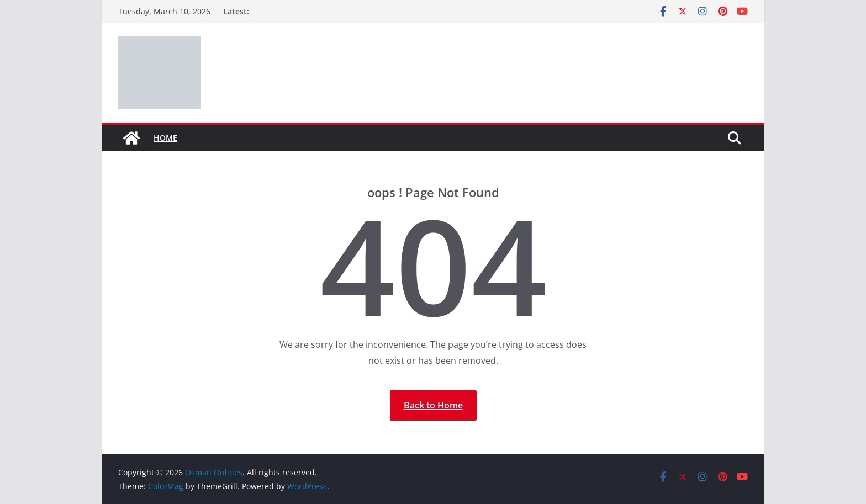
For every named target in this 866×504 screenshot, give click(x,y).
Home (165, 138)
